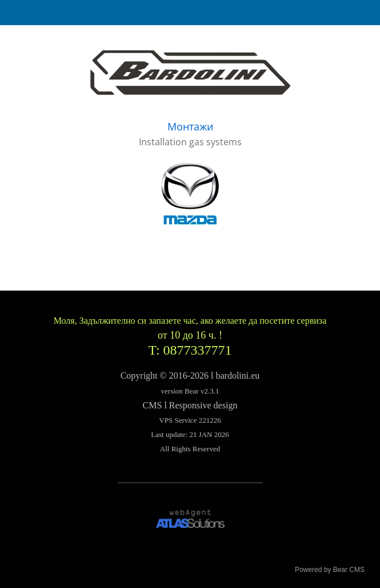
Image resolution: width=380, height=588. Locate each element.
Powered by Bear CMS (330, 570)
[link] (190, 73)
